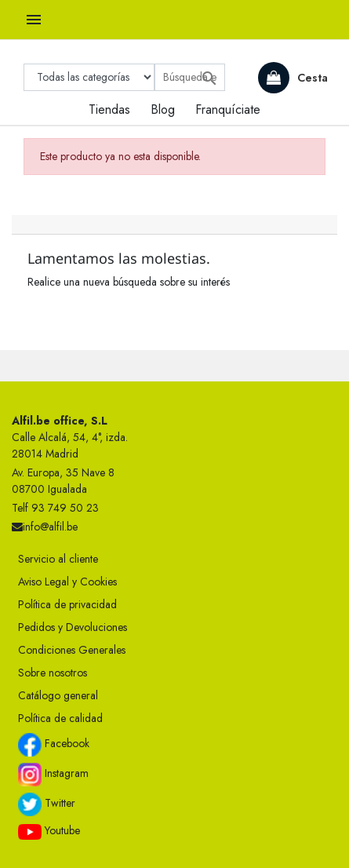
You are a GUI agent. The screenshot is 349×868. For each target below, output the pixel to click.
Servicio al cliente (58, 559)
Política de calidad (60, 718)
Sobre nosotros (53, 673)
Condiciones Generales (72, 650)
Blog (163, 109)
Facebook (54, 745)
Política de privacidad (67, 604)
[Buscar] (190, 77)
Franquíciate (228, 109)
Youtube (49, 831)
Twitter (47, 804)
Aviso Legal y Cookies (67, 582)
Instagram (53, 775)
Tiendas (109, 109)
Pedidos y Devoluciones (73, 627)
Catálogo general (58, 695)
